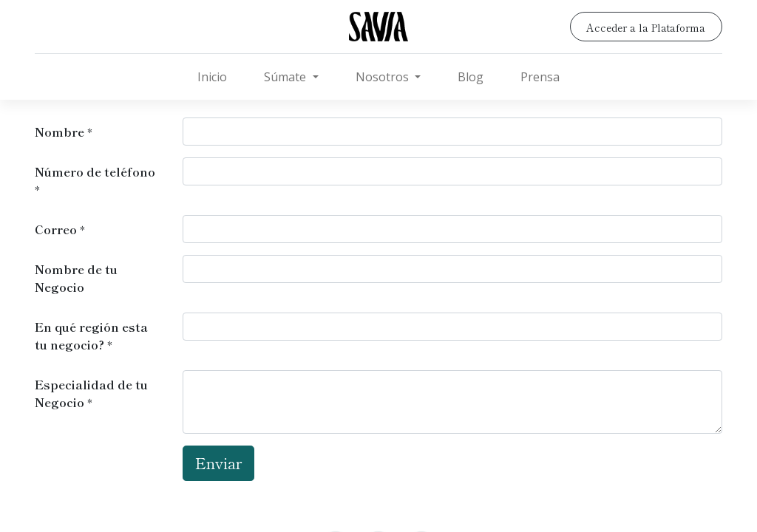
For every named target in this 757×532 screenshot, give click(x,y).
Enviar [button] (218, 463)
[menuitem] (212, 77)
